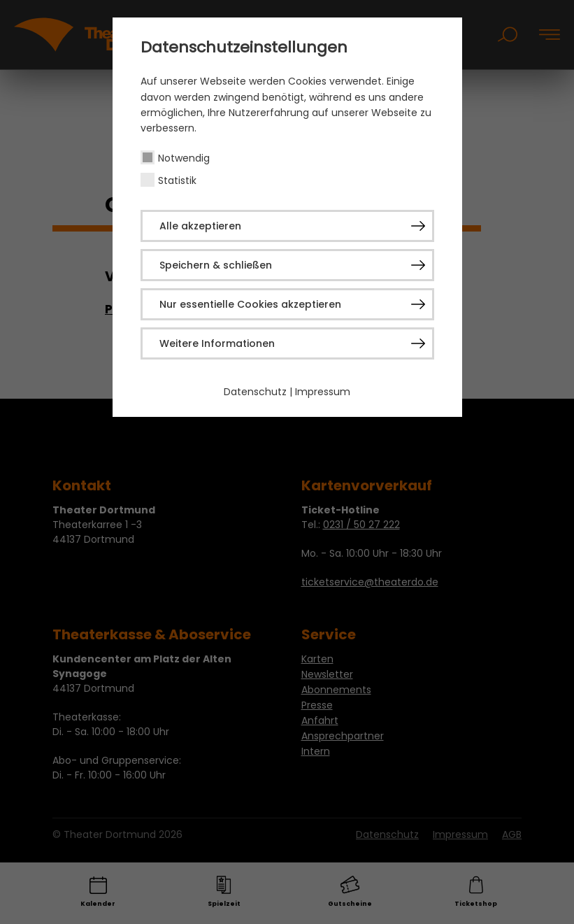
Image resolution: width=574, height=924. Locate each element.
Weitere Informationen (217, 343)
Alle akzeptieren (200, 226)
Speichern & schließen (216, 265)
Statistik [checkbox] (177, 180)
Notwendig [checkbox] (184, 158)
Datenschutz (255, 392)
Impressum (323, 392)
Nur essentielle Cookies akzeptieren (250, 304)
